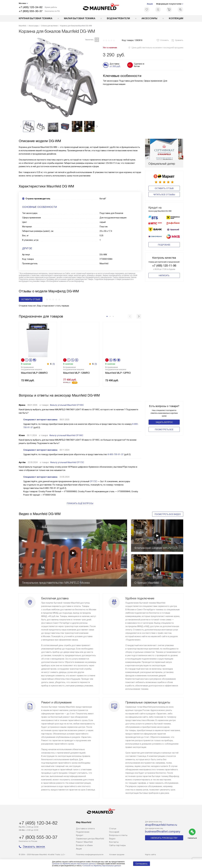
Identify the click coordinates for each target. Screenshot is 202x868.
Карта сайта (150, 855)
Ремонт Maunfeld (84, 842)
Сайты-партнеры (117, 845)
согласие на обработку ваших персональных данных (74, 864)
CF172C (93, 481)
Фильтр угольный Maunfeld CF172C (67, 462)
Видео (112, 839)
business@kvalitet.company (163, 831)
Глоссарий (114, 832)
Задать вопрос (164, 422)
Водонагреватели (118, 18)
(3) (54, 364)
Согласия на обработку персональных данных (102, 866)
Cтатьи (113, 829)
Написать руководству (164, 838)
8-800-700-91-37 (116, 454)
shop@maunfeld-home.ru (161, 825)
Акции (150, 4)
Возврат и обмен (84, 845)
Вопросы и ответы (118, 835)
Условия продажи (117, 855)
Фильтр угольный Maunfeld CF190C (67, 405)
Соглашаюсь (142, 864)
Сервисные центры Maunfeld (90, 839)
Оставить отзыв (164, 188)
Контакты (114, 842)
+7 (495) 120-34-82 (31, 7)
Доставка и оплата (85, 829)
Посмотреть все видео (168, 514)
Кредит (80, 835)
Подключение (83, 832)
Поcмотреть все (164, 430)
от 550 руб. (115, 66)
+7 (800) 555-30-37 (31, 11)
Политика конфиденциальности (90, 855)
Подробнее (164, 245)
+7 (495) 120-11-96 (164, 266)
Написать (164, 276)
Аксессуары (149, 18)
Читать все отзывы (164, 195)
